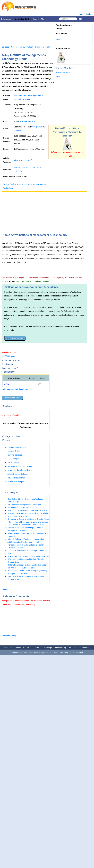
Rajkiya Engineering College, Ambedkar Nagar (27, 565)
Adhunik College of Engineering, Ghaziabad (26, 539)
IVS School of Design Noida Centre (22, 507)
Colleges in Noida (42, 47)
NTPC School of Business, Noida (21, 568)
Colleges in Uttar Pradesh (22, 47)
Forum (36, 19)
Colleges (5, 47)
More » (44, 19)
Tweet (5, 589)
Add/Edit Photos (8, 356)
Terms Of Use (74, 648)
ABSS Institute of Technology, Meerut (23, 542)
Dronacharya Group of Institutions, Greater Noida (28, 519)
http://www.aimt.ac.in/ (23, 160)
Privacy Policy (60, 648)
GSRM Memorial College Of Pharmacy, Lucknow (28, 556)
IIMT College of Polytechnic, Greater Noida (26, 525)
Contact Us (37, 648)
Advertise (86, 648)
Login (82, 14)
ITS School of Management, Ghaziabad (24, 505)
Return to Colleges (10, 636)
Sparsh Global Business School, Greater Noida (27, 510)
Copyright (48, 648)
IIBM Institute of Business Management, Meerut (28, 522)
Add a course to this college (15, 389)
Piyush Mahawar (63, 72)
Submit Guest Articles (12, 648)
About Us (27, 648)
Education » (6, 19)
